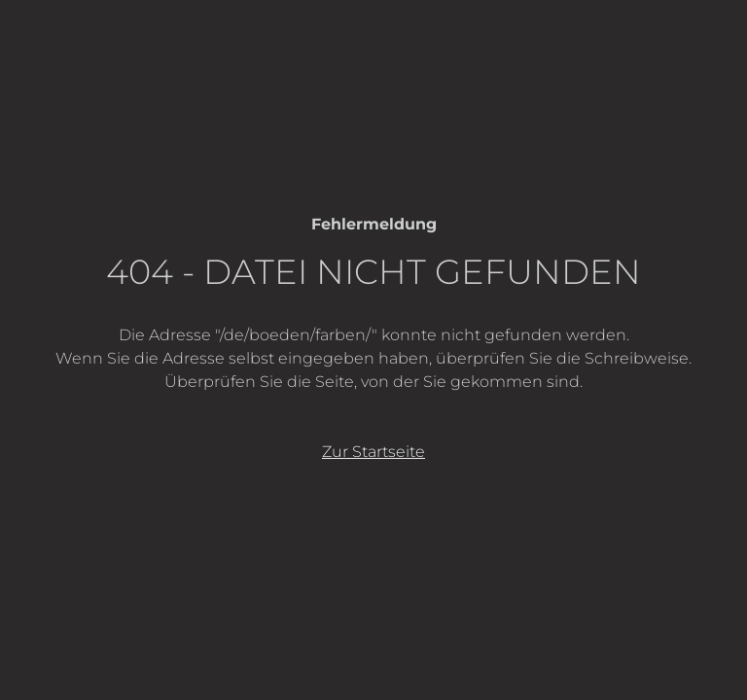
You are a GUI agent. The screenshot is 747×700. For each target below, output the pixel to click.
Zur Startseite (373, 452)
